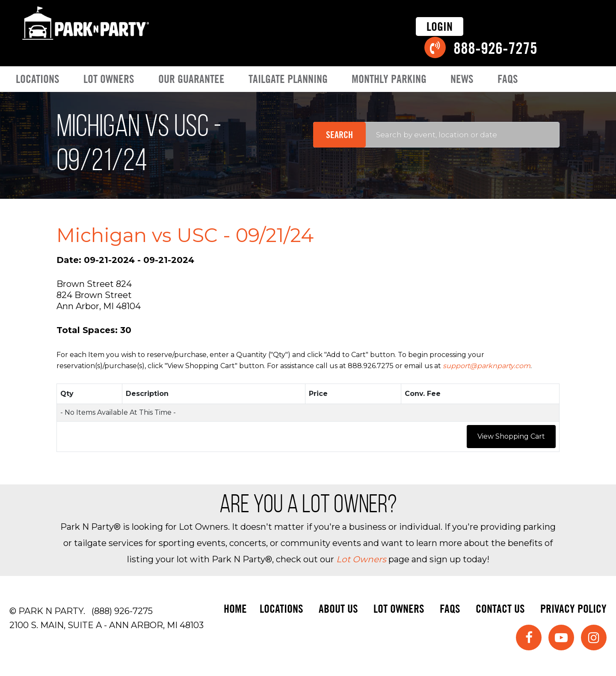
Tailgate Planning (288, 79)
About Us (338, 609)
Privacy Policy (573, 609)
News (462, 79)
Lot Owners (109, 79)
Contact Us (500, 609)
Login (440, 27)
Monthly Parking (389, 79)
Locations (38, 79)
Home (235, 609)
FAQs (508, 79)
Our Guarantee (191, 79)
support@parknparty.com (487, 366)
